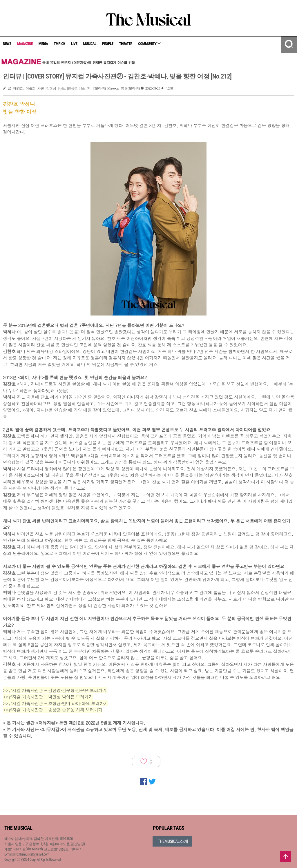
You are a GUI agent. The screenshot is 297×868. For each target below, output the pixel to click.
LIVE (74, 44)
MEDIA (43, 44)
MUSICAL (90, 44)
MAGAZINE (25, 44)
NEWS (7, 44)
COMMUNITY (149, 44)
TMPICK (59, 44)
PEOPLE (108, 44)
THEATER (126, 44)
